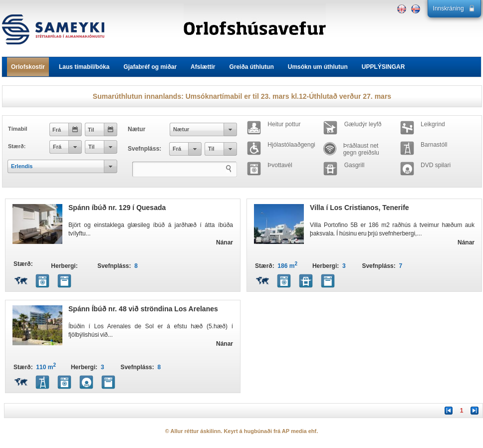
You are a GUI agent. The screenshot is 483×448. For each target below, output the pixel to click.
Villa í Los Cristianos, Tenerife (360, 208)
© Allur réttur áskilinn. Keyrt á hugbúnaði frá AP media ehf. (242, 431)
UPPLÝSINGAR (383, 67)
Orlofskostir (28, 67)
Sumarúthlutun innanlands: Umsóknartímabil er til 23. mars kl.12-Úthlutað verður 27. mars (242, 96)
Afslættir (203, 67)
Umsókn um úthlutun (318, 67)
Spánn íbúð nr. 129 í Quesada (117, 208)
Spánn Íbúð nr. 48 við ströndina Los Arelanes (143, 309)
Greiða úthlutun (251, 67)
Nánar (225, 242)
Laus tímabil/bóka (84, 67)
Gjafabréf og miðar (150, 67)
